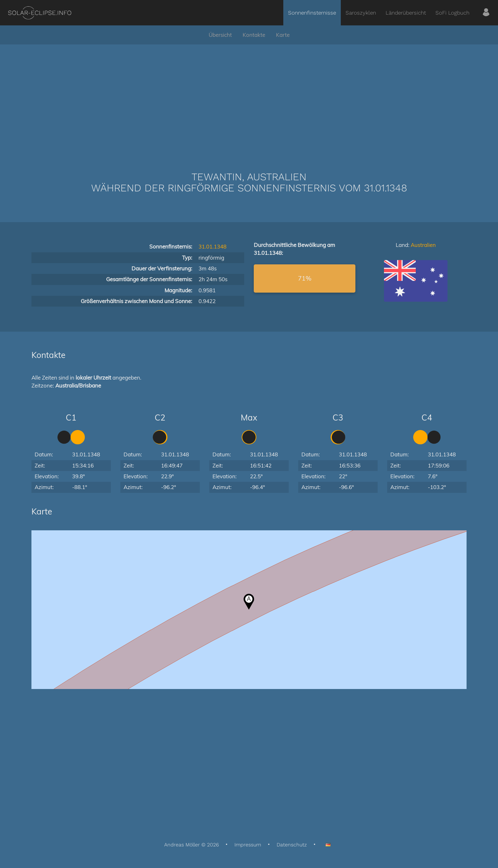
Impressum (248, 845)
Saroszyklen (361, 13)
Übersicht (220, 35)
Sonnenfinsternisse (312, 13)
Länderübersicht (406, 13)
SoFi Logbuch (452, 13)
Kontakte (254, 35)
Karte (283, 35)
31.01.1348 (212, 246)
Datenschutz (292, 845)
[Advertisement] (249, 98)
